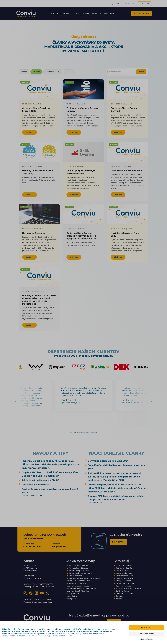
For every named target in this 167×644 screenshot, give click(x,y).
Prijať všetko (146, 628)
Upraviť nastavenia (146, 634)
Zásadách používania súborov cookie (56, 636)
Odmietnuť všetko (146, 639)
